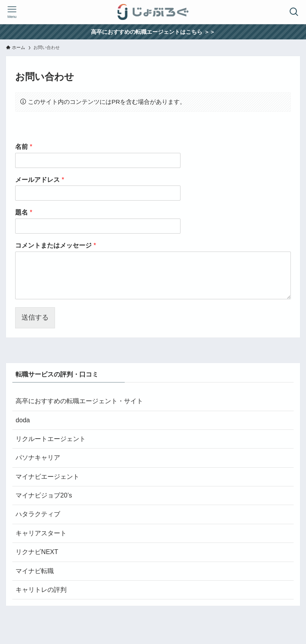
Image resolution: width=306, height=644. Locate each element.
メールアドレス (40, 180)
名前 (24, 147)
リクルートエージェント (51, 439)
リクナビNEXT (37, 552)
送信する (35, 317)
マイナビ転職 (35, 571)
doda (23, 420)
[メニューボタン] (12, 12)
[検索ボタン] (294, 12)
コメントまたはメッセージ (56, 245)
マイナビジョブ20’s (44, 495)
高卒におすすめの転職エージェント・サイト (79, 401)
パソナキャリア (38, 458)
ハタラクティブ (38, 514)
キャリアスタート (41, 533)
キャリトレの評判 (41, 590)
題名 (24, 212)
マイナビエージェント (47, 477)
